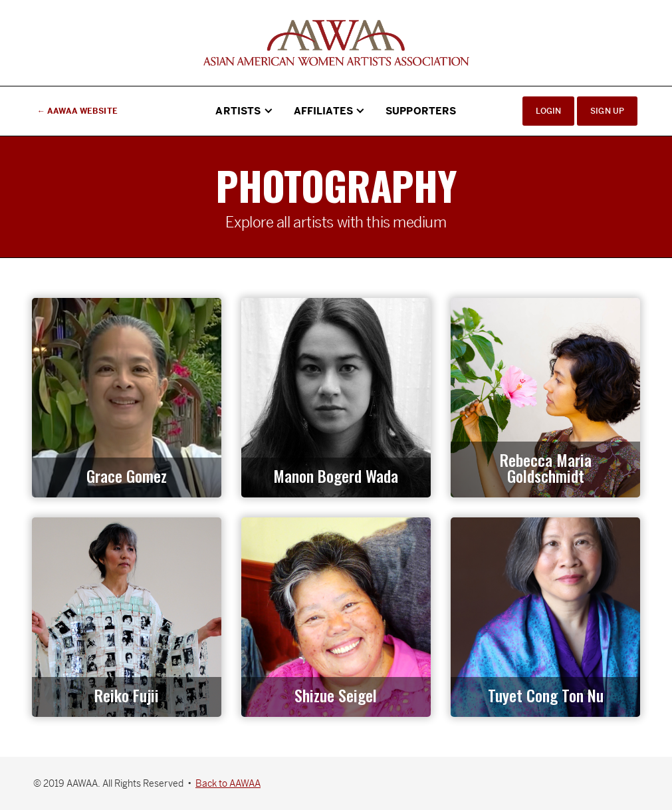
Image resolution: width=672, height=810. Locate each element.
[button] (245, 111)
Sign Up (607, 111)
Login (549, 111)
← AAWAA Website (77, 111)
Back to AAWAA (228, 783)
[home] (336, 43)
